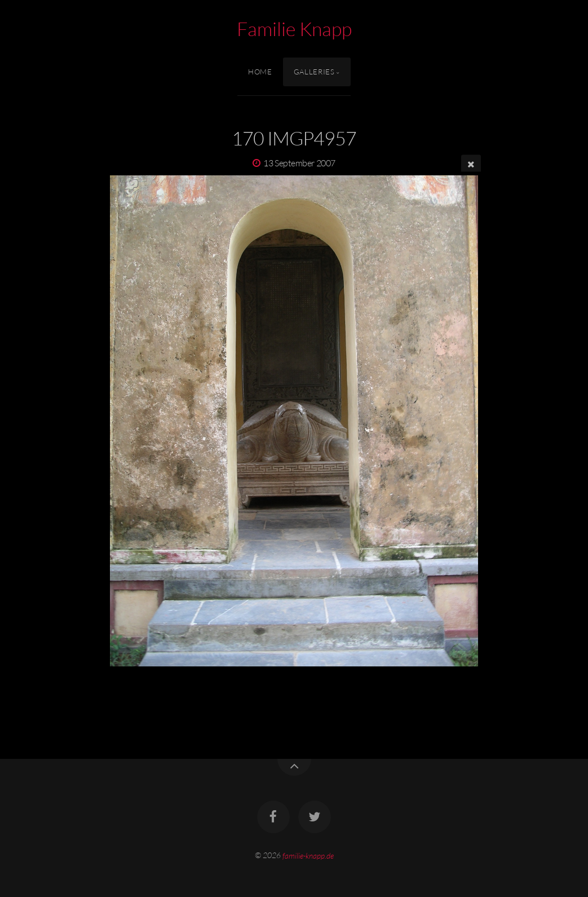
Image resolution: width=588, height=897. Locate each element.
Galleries (314, 72)
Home (260, 72)
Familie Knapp (294, 29)
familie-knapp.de (308, 855)
